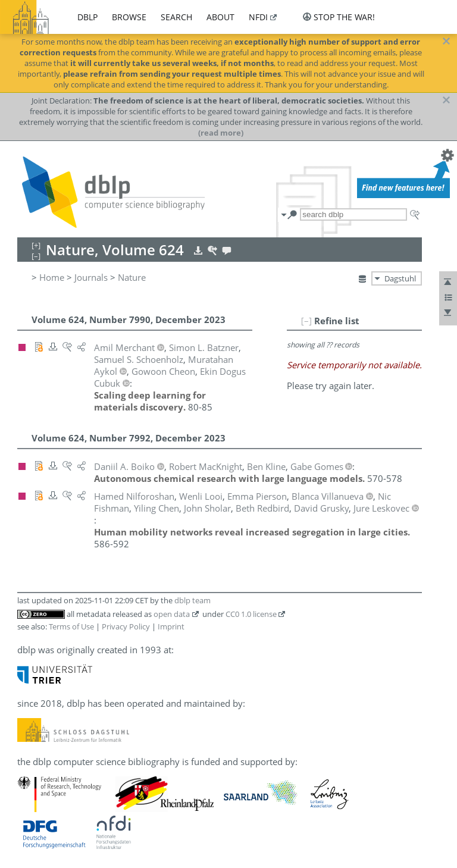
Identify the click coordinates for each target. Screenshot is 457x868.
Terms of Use (71, 626)
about (220, 17)
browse (129, 17)
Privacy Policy (126, 626)
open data (172, 614)
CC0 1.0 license (251, 614)
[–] (306, 321)
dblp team (192, 600)
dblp (87, 17)
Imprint (171, 626)
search (176, 17)
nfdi (258, 17)
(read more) (221, 133)
